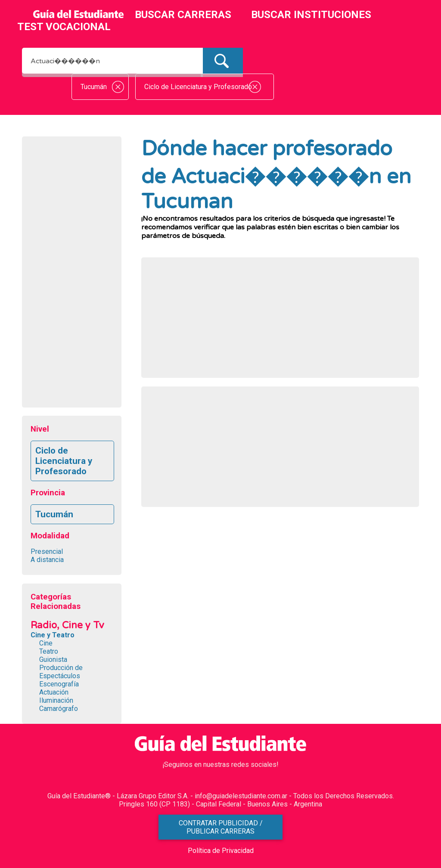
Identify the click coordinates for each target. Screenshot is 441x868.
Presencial (47, 551)
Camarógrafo (59, 709)
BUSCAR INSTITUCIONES (311, 15)
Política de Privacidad (221, 851)
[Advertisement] (71, 274)
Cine (46, 643)
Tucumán (54, 514)
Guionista (53, 659)
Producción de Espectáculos (61, 672)
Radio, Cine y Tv (67, 625)
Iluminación (56, 700)
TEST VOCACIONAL (64, 27)
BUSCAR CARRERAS (183, 15)
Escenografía (59, 684)
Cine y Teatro (53, 635)
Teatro (49, 651)
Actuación (54, 692)
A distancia (47, 560)
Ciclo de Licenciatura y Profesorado (64, 461)
